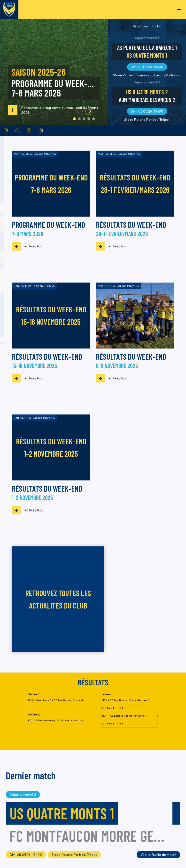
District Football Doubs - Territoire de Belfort (49, 853)
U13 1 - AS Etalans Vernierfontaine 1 (123, 584)
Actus (167, 773)
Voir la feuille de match (158, 723)
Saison (167, 796)
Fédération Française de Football (41, 841)
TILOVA (156, 846)
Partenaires (162, 819)
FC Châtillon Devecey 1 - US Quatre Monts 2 (56, 588)
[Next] (89, 111)
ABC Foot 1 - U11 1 (112, 592)
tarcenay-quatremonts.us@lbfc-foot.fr (48, 820)
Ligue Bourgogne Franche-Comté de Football (48, 847)
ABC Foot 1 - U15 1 (112, 576)
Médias (166, 807)
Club (168, 784)
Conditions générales (155, 831)
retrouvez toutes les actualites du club (135, 467)
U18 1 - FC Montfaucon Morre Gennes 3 (125, 568)
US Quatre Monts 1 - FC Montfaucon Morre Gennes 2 (56, 568)
